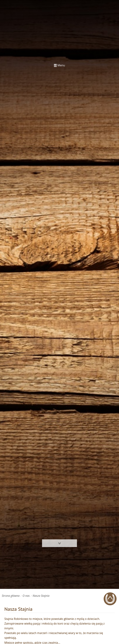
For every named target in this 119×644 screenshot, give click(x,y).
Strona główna (11, 596)
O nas (26, 596)
